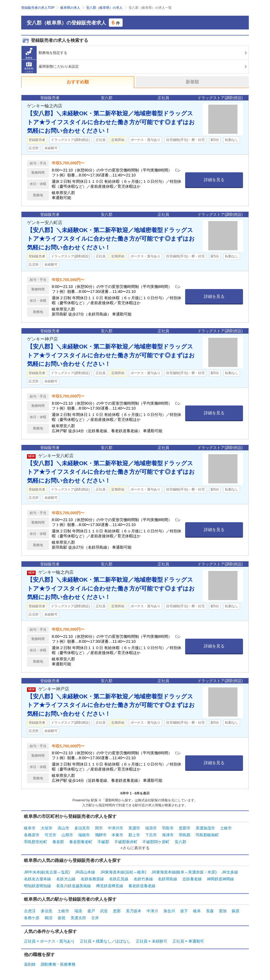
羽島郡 (185, 835)
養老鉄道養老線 (142, 886)
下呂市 (151, 835)
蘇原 (236, 911)
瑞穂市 (84, 835)
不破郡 (103, 842)
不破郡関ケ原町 (156, 842)
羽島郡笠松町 (36, 842)
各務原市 (32, 835)
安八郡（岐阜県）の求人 (104, 8)
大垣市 (47, 828)
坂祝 (61, 918)
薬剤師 (30, 964)
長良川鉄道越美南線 (74, 886)
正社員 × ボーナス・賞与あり (49, 941)
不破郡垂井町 (126, 842)
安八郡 (180, 842)
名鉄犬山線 (66, 879)
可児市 (50, 835)
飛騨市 (101, 835)
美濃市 (134, 828)
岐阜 (197, 911)
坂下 (184, 911)
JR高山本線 (85, 872)
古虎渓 (30, 911)
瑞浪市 (151, 828)
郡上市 (134, 835)
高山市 (63, 828)
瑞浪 (78, 911)
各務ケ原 (32, 918)
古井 (95, 918)
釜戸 (91, 911)
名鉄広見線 (119, 879)
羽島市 (168, 828)
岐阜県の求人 (70, 8)
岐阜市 (30, 828)
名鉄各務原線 (92, 879)
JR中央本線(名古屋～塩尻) (47, 872)
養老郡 (58, 842)
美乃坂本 (134, 911)
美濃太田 (78, 918)
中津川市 (115, 828)
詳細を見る (214, 180)
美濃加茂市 (205, 828)
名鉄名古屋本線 (37, 879)
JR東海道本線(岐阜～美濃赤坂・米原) (184, 872)
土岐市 (226, 828)
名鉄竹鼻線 (143, 879)
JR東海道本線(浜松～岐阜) (123, 872)
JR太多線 (230, 872)
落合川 (169, 911)
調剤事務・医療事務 (58, 964)
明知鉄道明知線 (37, 886)
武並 (104, 911)
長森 (210, 911)
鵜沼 (48, 918)
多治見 (47, 911)
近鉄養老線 (192, 879)
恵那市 (185, 828)
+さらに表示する (135, 848)
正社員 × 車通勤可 (188, 941)
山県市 (67, 835)
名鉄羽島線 (168, 879)
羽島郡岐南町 (207, 835)
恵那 (117, 911)
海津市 (168, 835)
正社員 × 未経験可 (152, 941)
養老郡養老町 (81, 842)
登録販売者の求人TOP (38, 8)
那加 (223, 911)
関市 (99, 828)
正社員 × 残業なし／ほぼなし (105, 941)
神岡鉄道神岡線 (220, 879)
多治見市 (82, 828)
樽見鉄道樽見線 (110, 886)
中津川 (152, 911)
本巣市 (117, 835)
